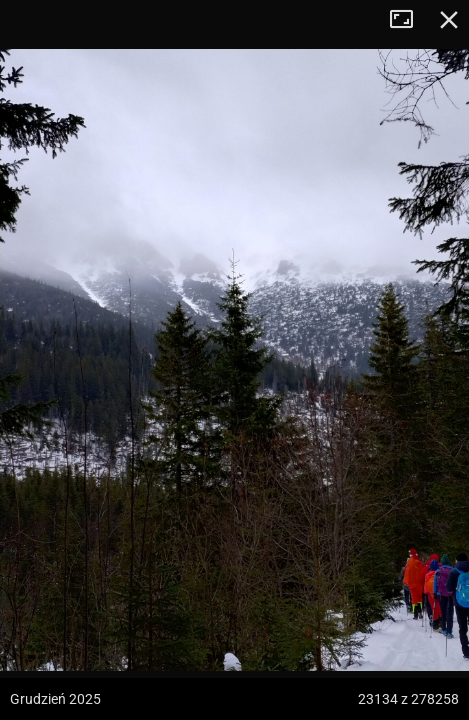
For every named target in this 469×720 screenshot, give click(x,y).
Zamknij (449, 20)
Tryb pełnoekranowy (409, 20)
